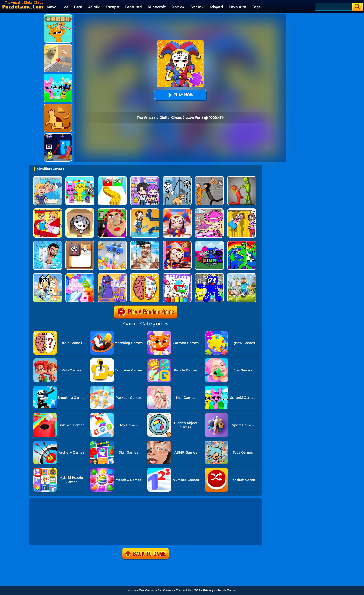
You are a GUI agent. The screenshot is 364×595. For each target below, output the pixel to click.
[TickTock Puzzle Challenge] (58, 46)
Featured (133, 7)
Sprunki (197, 7)
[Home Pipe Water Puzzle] (145, 210)
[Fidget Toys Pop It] (80, 275)
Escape (112, 7)
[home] (23, 7)
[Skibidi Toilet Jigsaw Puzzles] (145, 243)
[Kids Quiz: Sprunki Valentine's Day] (80, 178)
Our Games (147, 590)
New (51, 7)
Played (217, 7)
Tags (256, 7)
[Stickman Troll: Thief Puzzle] (177, 178)
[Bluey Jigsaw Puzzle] (48, 275)
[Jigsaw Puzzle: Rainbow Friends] (242, 243)
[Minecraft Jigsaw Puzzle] (242, 275)
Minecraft (157, 7)
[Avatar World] (209, 210)
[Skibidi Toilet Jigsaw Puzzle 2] (48, 243)
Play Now (180, 95)
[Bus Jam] (112, 243)
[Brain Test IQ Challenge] (145, 275)
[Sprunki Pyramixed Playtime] (209, 243)
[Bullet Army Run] (112, 178)
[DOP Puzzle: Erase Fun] (48, 178)
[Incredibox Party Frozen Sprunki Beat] (58, 76)
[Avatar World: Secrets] (145, 178)
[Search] (333, 7)
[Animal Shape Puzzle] (58, 105)
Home (132, 590)
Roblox (178, 7)
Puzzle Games (227, 590)
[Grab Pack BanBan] (58, 135)
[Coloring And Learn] (177, 275)
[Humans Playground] (209, 178)
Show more (45, 536)
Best (78, 7)
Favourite (238, 7)
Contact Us (184, 590)
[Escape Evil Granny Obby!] (112, 210)
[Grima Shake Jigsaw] (112, 275)
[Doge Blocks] (80, 243)
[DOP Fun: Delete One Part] (242, 210)
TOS (197, 590)
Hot (65, 7)
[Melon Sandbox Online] (242, 178)
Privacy (208, 590)
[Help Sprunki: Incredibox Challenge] (58, 16)
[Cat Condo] (80, 210)
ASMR (94, 7)
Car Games (165, 590)
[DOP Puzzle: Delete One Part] (48, 210)
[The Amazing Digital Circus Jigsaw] (177, 243)
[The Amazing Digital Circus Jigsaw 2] (177, 210)
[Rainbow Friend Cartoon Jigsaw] (209, 275)
